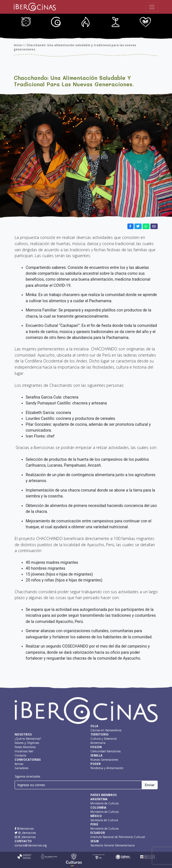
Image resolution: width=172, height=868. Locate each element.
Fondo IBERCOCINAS (79, 22)
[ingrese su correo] (78, 785)
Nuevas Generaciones (139, 22)
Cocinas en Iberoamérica (20, 22)
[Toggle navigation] (152, 7)
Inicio (18, 45)
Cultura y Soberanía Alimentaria (50, 22)
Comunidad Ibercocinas (109, 22)
